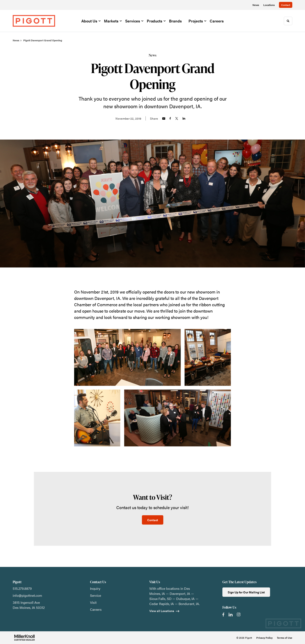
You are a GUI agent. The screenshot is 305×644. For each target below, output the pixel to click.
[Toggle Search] (288, 21)
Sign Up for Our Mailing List (246, 592)
